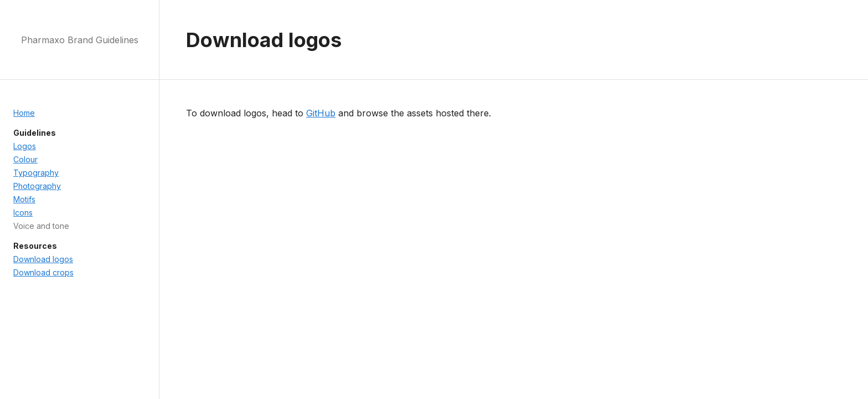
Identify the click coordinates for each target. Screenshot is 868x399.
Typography (36, 173)
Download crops (43, 272)
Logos (25, 146)
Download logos (43, 259)
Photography (37, 186)
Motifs (24, 199)
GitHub (321, 113)
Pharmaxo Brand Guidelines (80, 40)
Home (24, 113)
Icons (23, 213)
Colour (25, 159)
